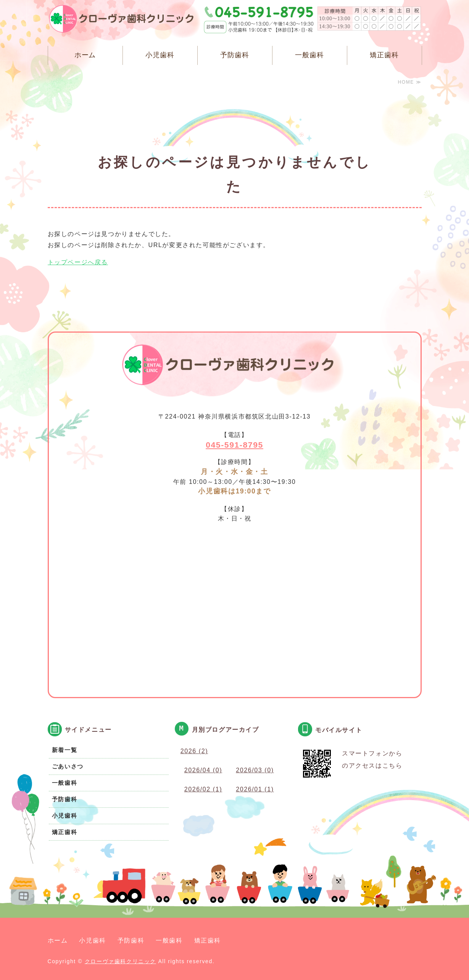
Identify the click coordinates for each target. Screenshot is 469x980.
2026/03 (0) (255, 770)
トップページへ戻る (78, 262)
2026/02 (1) (203, 789)
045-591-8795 (234, 445)
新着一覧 (64, 750)
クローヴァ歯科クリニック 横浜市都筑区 (126, 21)
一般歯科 (309, 55)
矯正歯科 (384, 55)
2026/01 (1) (255, 789)
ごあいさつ (68, 766)
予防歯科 (235, 55)
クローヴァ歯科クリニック (120, 961)
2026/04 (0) (203, 770)
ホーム (85, 55)
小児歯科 (160, 55)
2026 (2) (194, 751)
